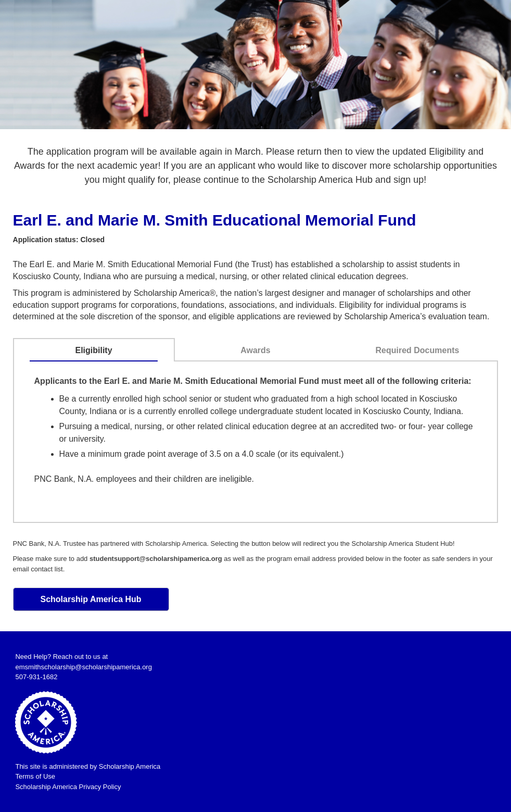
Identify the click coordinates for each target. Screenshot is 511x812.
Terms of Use (35, 776)
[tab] (94, 351)
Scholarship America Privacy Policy (68, 787)
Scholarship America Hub (91, 599)
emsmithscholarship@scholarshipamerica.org (83, 667)
